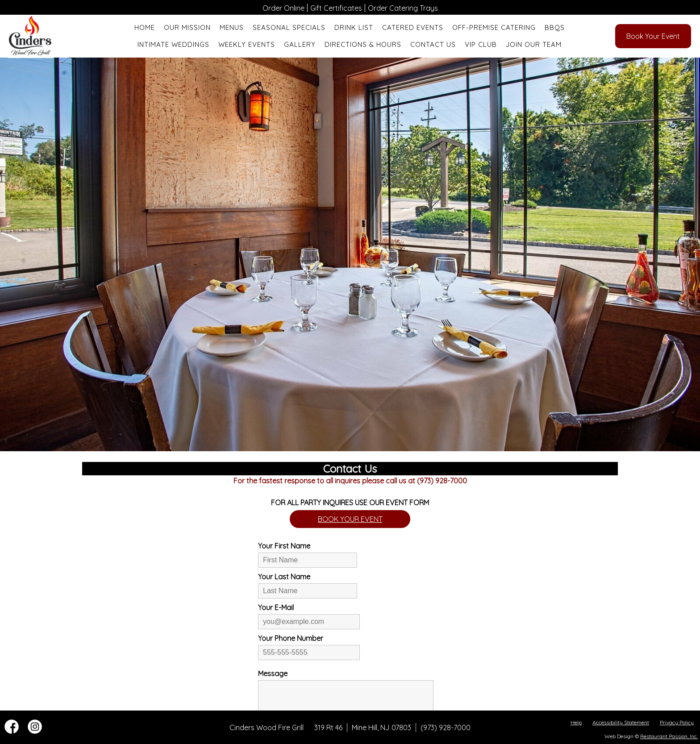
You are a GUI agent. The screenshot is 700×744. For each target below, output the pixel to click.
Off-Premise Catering (494, 27)
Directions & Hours (363, 44)
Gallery (300, 44)
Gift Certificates (336, 8)
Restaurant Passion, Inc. (669, 736)
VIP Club (481, 44)
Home (145, 27)
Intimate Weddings (173, 44)
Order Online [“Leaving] (283, 8)
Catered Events (413, 27)
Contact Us (433, 44)
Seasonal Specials (289, 27)
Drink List (354, 27)
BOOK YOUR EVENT (350, 519)
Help (576, 722)
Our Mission (187, 27)
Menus (232, 27)
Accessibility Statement (621, 722)
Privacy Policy (677, 722)
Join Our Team (534, 44)
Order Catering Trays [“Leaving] (403, 8)
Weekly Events (247, 44)
